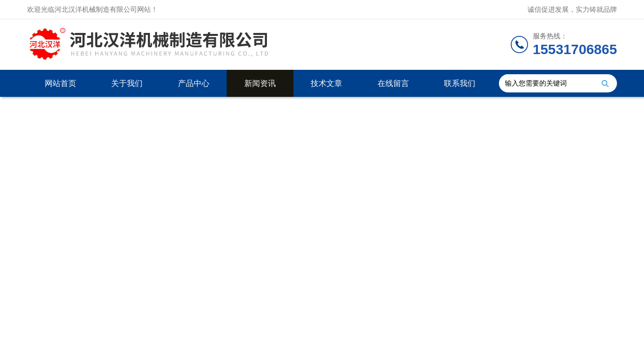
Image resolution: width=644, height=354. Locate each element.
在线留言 (393, 83)
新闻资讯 (260, 83)
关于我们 (127, 83)
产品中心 (194, 83)
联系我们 (460, 83)
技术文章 (326, 83)
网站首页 (60, 83)
